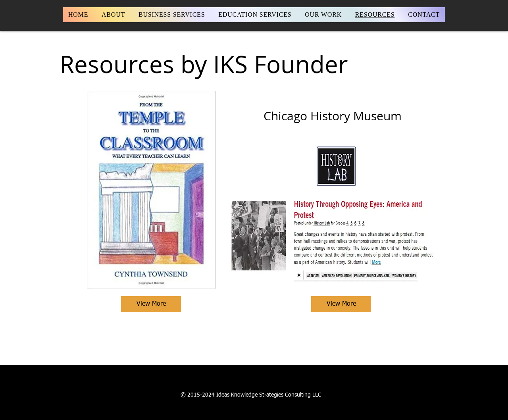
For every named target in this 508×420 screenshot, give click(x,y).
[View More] (151, 304)
